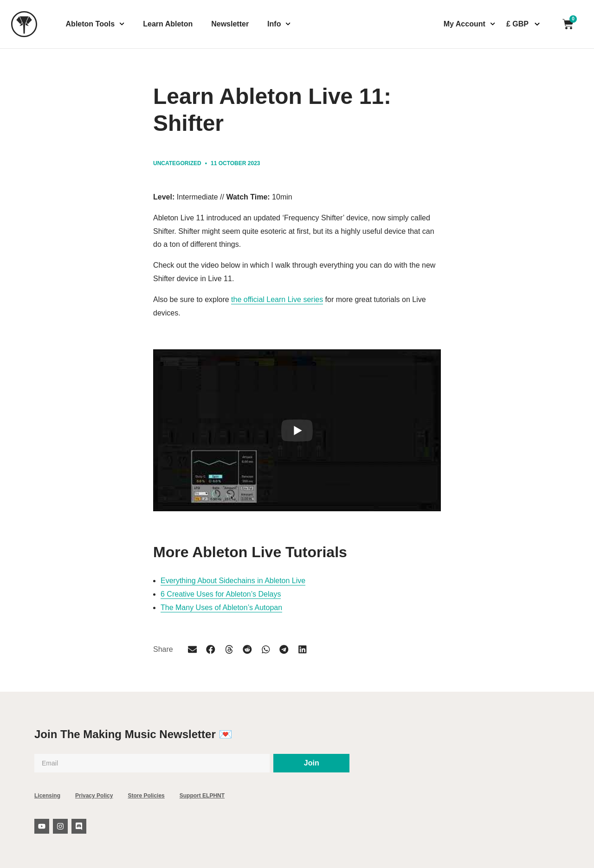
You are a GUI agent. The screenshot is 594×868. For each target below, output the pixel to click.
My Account (469, 24)
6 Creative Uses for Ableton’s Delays (221, 594)
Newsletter (230, 24)
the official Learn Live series (277, 299)
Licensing (47, 796)
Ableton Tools (95, 24)
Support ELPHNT (202, 796)
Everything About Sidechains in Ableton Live (233, 581)
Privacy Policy (94, 796)
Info (279, 24)
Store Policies (146, 796)
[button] (193, 650)
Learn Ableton (168, 24)
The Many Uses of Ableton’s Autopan (221, 608)
